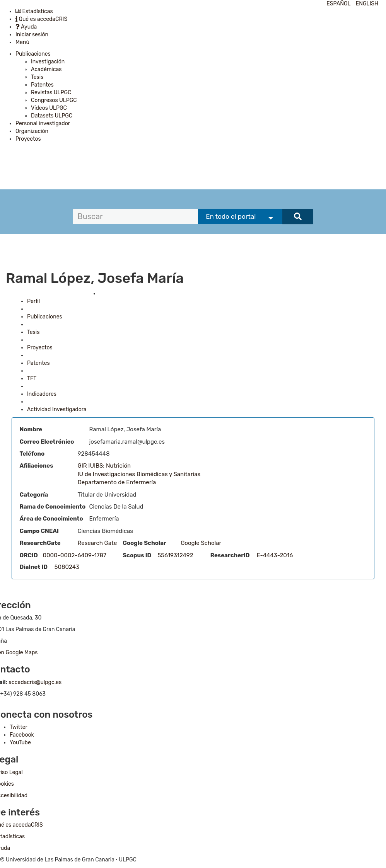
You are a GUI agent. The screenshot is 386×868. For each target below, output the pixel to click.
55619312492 (175, 555)
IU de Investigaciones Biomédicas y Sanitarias (139, 474)
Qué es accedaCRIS (41, 19)
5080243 (67, 567)
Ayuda (26, 27)
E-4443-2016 (275, 555)
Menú (22, 42)
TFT (32, 379)
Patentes (42, 85)
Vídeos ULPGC (49, 108)
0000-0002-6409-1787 (75, 555)
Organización (32, 131)
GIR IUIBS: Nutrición (104, 466)
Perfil (33, 301)
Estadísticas (34, 11)
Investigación (48, 62)
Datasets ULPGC (52, 116)
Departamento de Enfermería (117, 482)
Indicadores (42, 394)
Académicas (46, 69)
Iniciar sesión (32, 35)
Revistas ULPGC (51, 93)
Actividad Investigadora (57, 409)
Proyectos (28, 139)
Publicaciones (33, 54)
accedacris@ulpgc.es (35, 682)
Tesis (37, 77)
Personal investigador (43, 123)
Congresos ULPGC (54, 100)
